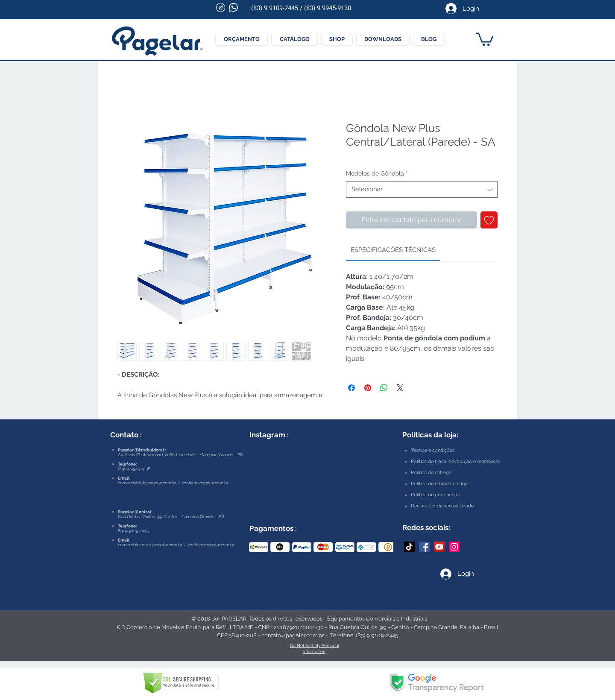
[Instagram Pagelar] (454, 547)
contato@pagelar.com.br (205, 483)
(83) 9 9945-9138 (328, 8)
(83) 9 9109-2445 (275, 8)
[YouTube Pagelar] (439, 547)
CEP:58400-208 (237, 635)
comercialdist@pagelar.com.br (147, 483)
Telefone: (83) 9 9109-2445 (364, 635)
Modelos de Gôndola (377, 173)
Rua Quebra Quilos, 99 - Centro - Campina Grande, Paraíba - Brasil (413, 627)
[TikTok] (409, 547)
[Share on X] (400, 388)
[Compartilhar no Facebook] (351, 388)
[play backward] (260, 547)
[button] (485, 38)
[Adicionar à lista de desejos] (489, 220)
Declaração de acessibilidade (442, 506)
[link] (393, 250)
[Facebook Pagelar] (424, 547)
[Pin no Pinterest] (368, 388)
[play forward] (383, 547)
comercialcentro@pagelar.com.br (150, 545)
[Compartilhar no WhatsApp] (384, 388)
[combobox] (422, 189)
